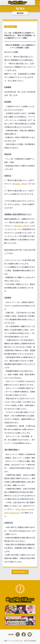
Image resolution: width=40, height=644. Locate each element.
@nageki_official (20, 184)
